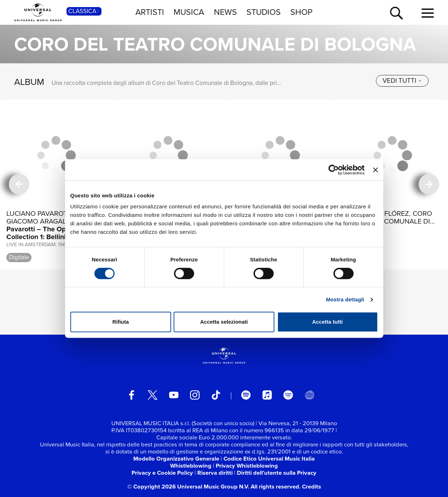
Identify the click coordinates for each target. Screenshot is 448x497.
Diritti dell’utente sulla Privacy (277, 473)
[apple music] (267, 395)
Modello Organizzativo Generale (176, 459)
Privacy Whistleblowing (247, 466)
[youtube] (174, 395)
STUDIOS (264, 12)
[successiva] (429, 184)
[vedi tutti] (402, 81)
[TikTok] (216, 395)
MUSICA (189, 12)
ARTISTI (150, 12)
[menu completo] (428, 13)
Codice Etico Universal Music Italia (269, 459)
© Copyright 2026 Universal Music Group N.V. (188, 487)
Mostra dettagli (345, 299)
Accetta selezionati (224, 322)
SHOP (301, 12)
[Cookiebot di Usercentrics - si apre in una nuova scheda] (334, 170)
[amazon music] (288, 395)
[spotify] (246, 395)
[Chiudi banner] (376, 170)
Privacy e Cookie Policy (162, 473)
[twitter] (153, 395)
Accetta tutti (328, 322)
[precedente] (19, 184)
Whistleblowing (191, 466)
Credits (312, 487)
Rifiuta (121, 322)
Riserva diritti (215, 473)
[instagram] (195, 395)
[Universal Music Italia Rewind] (309, 395)
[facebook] (131, 395)
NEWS (225, 12)
